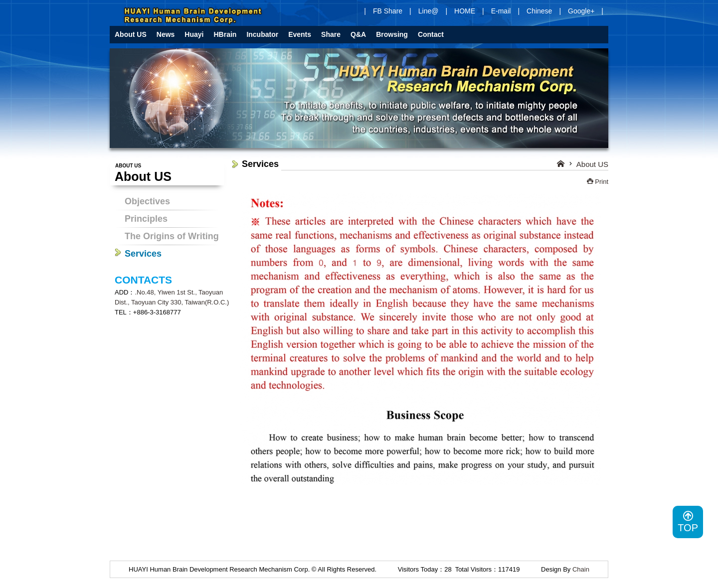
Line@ (429, 11)
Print (598, 182)
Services (143, 254)
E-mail (501, 11)
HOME (465, 11)
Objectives (147, 201)
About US (592, 164)
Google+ (581, 11)
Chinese (539, 11)
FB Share (388, 11)
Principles (146, 219)
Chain (581, 569)
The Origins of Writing (172, 236)
